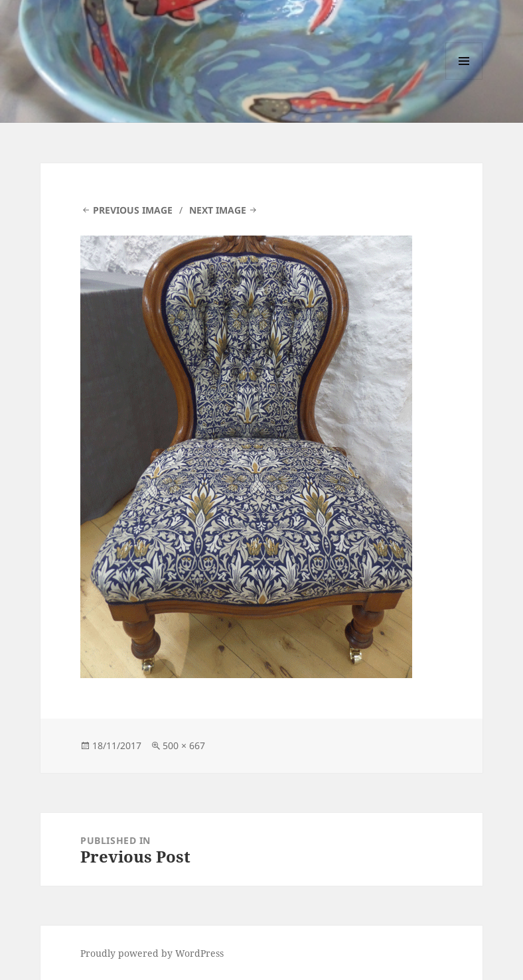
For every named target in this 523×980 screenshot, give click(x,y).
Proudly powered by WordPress (152, 953)
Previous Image (133, 210)
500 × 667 (184, 745)
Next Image (218, 210)
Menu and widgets (464, 79)
